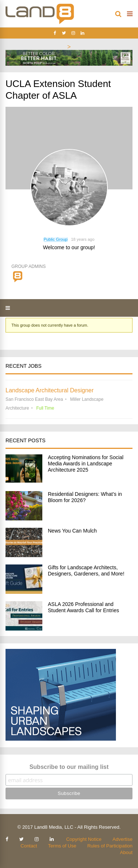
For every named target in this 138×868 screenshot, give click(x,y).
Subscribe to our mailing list (69, 767)
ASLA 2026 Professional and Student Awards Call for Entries (84, 607)
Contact (29, 846)
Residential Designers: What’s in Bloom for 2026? (85, 497)
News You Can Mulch (72, 531)
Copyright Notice (84, 839)
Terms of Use (62, 846)
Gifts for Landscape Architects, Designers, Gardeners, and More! (86, 571)
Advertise (123, 839)
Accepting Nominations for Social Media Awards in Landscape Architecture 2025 (86, 464)
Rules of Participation (110, 846)
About (126, 852)
